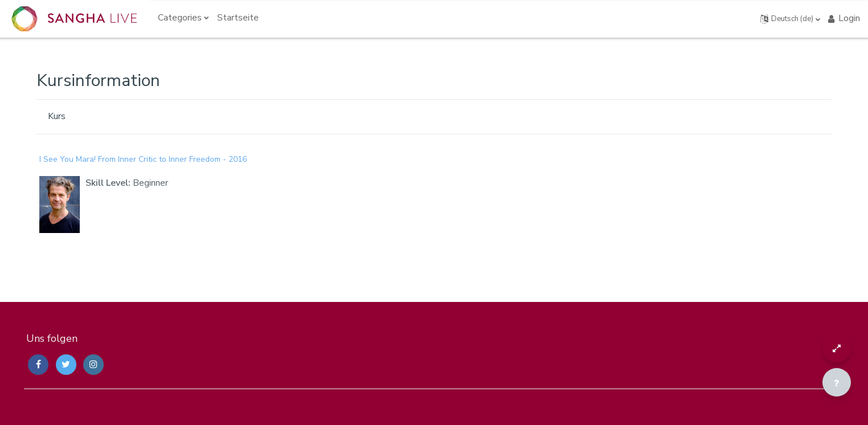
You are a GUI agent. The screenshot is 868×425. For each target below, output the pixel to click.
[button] (790, 19)
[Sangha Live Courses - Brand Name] (74, 19)
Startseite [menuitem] (238, 18)
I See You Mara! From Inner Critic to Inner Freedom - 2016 (143, 159)
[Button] (837, 348)
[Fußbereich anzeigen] (837, 382)
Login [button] (843, 18)
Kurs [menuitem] (57, 116)
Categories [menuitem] (180, 18)
